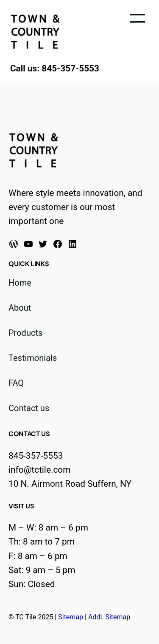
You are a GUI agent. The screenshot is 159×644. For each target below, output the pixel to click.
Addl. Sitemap (109, 617)
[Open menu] (137, 18)
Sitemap (71, 617)
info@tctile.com (39, 470)
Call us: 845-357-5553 (55, 68)
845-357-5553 (36, 456)
